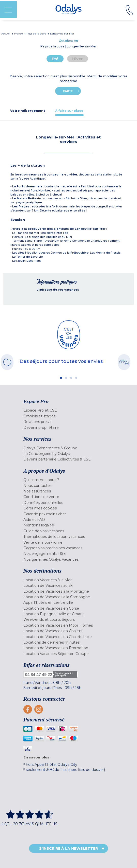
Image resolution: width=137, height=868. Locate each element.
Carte (68, 91)
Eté (55, 59)
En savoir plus (36, 757)
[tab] (28, 111)
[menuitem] (69, 410)
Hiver (78, 59)
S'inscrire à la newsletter (68, 848)
